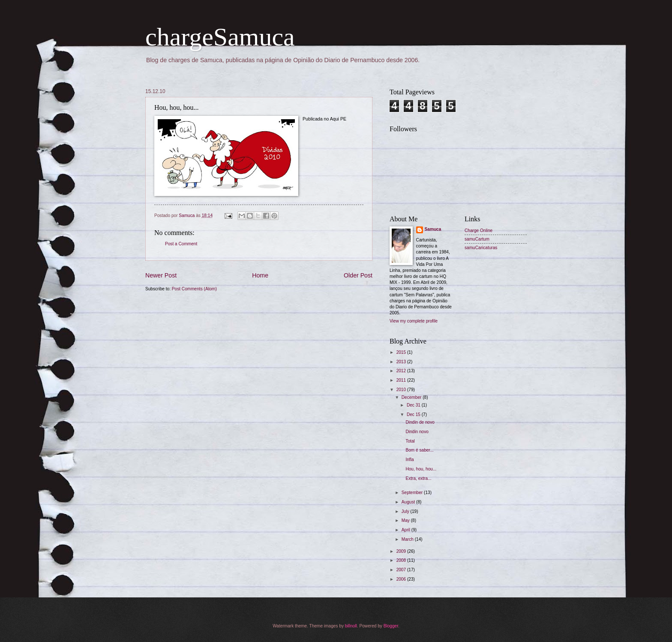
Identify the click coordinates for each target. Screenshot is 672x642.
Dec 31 (414, 405)
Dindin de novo (420, 422)
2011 (402, 380)
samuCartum (477, 239)
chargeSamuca (220, 37)
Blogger (391, 626)
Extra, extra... (418, 478)
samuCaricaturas (481, 248)
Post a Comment (181, 244)
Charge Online (478, 231)
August (409, 502)
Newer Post (161, 275)
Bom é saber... (419, 450)
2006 (402, 579)
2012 (402, 371)
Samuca (433, 229)
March (408, 539)
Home (260, 275)
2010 (402, 390)
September (413, 493)
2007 (402, 570)
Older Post (358, 275)
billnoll (351, 626)
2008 (402, 560)
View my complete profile (414, 321)
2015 (402, 352)
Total (410, 441)
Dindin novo (417, 432)
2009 (402, 551)
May (406, 520)
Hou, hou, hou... (421, 469)
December (412, 397)
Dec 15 (414, 414)
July (406, 511)
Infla (409, 460)
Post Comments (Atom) (194, 289)
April (406, 530)
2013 (402, 362)
